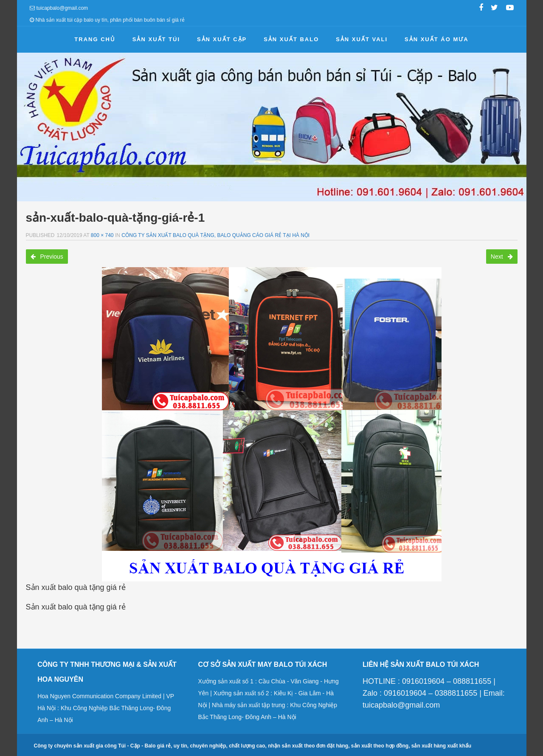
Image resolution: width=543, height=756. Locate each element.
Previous (47, 257)
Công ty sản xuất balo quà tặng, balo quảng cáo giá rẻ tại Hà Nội (215, 235)
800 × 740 (102, 235)
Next (502, 257)
